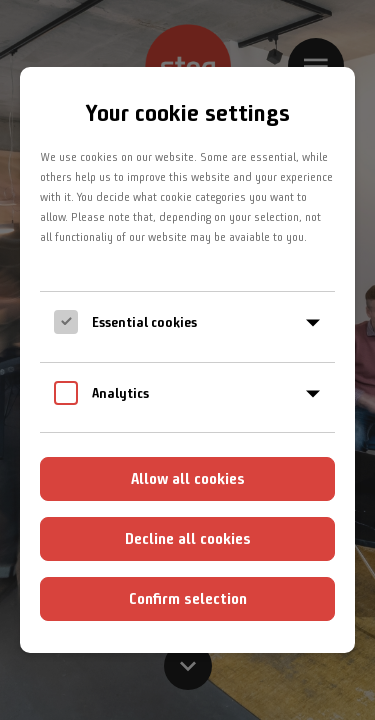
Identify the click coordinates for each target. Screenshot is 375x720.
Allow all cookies (188, 478)
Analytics (120, 393)
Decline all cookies (188, 538)
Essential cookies (144, 322)
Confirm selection (188, 598)
